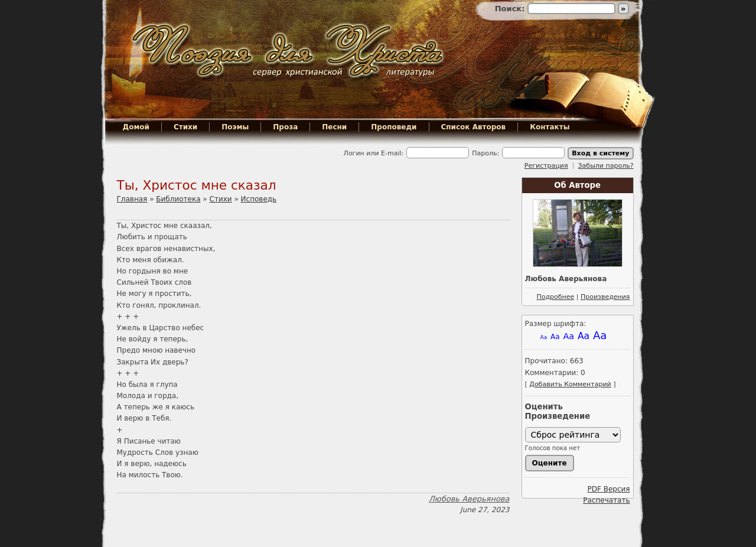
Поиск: (511, 9)
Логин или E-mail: (374, 153)
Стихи (185, 127)
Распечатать (606, 500)
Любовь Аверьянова (469, 499)
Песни (334, 127)
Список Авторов (474, 127)
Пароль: (485, 153)
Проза (285, 127)
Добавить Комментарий (570, 384)
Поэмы (235, 127)
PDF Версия (608, 489)
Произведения (605, 297)
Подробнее (555, 297)
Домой (136, 127)
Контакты (550, 127)
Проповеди (394, 127)
